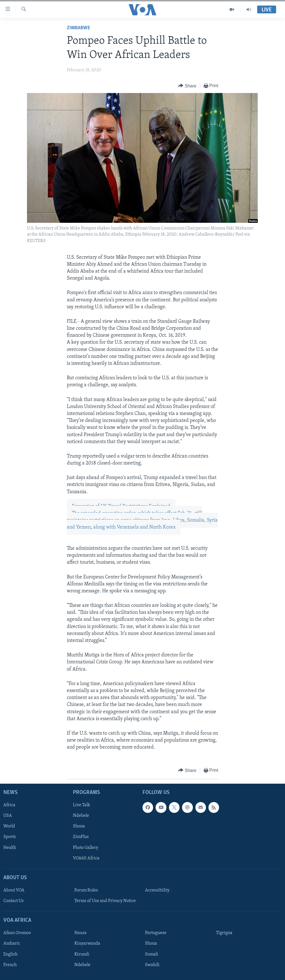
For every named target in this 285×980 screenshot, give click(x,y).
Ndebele (81, 816)
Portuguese (156, 933)
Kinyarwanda (87, 944)
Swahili (152, 965)
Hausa (80, 933)
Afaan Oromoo (17, 933)
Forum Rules (86, 890)
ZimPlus (81, 837)
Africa (9, 805)
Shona (79, 826)
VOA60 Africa (86, 858)
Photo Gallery (86, 847)
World (9, 826)
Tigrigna (224, 933)
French (10, 965)
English (10, 954)
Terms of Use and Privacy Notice (105, 901)
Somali (152, 954)
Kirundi (82, 954)
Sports (10, 837)
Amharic (12, 944)
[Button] (187, 86)
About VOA (14, 890)
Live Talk (82, 805)
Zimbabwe (78, 28)
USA (8, 816)
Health (10, 847)
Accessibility (157, 890)
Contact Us (13, 901)
